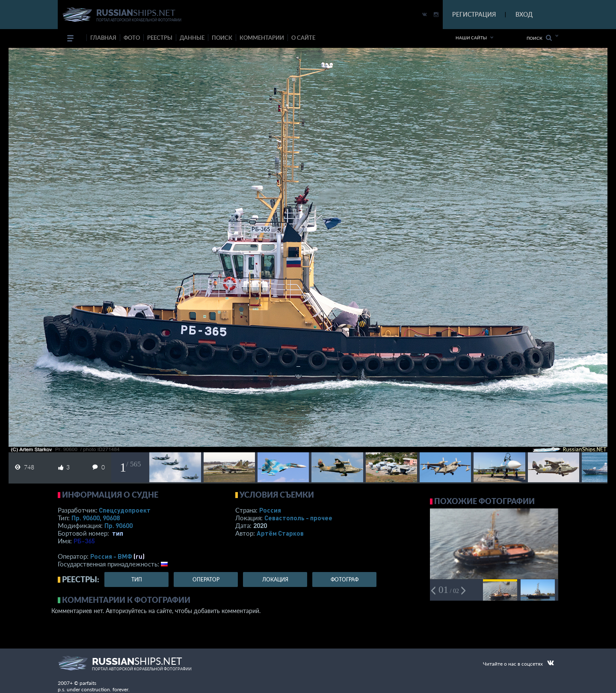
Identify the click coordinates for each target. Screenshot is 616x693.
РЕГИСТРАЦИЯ (474, 14)
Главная (103, 38)
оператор (206, 579)
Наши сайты (471, 38)
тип (118, 533)
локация (275, 579)
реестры (160, 38)
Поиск (539, 38)
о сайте (303, 38)
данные (192, 38)
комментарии (262, 38)
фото (132, 38)
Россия (270, 510)
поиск (222, 38)
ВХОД (524, 14)
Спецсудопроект (125, 510)
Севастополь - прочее (298, 518)
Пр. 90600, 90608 (96, 518)
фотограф (345, 579)
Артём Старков (280, 533)
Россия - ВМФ (111, 556)
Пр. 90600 (118, 525)
